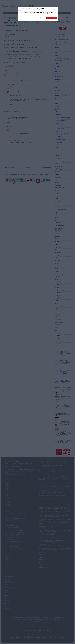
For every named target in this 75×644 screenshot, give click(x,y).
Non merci (43, 18)
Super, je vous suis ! (51, 18)
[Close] (56, 9)
